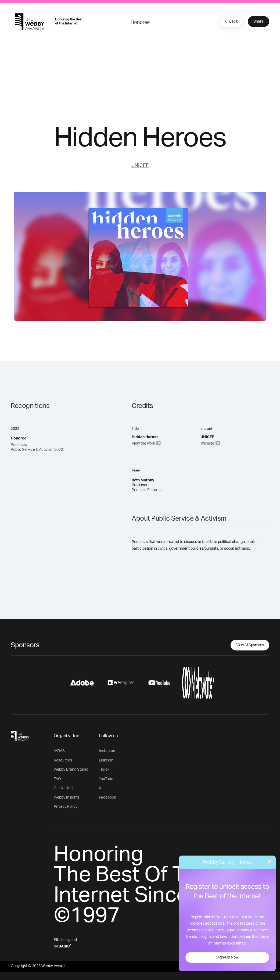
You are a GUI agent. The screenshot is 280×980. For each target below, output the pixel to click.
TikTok (104, 770)
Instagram (108, 751)
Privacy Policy (66, 807)
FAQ (57, 779)
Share (259, 22)
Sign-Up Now (227, 957)
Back (231, 21)
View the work (143, 443)
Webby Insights (67, 797)
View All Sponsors (250, 645)
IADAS (59, 751)
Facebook (107, 797)
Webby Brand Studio (71, 770)
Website (207, 443)
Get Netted (63, 788)
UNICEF (140, 166)
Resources (63, 760)
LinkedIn (106, 760)
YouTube (106, 779)
